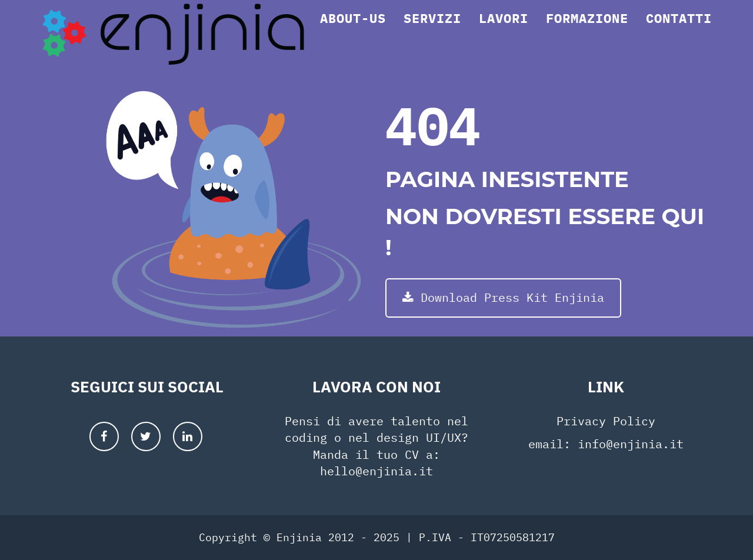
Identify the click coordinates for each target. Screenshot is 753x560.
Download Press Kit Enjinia (503, 297)
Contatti (679, 33)
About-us (353, 33)
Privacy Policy (606, 421)
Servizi (432, 33)
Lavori (504, 33)
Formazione (587, 33)
